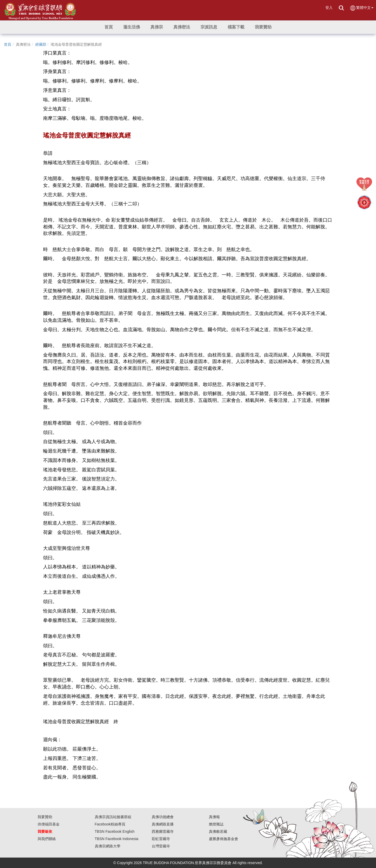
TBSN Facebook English (115, 831)
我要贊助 (45, 817)
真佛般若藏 (218, 831)
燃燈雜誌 (216, 824)
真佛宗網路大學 (108, 846)
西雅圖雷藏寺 (163, 831)
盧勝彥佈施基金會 (224, 839)
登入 (329, 8)
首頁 (8, 44)
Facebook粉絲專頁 (110, 824)
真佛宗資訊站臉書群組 (113, 817)
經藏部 (41, 44)
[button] (132, 27)
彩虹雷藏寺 (161, 839)
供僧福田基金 (49, 824)
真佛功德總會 (163, 817)
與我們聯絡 (47, 839)
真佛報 (214, 817)
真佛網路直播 (163, 824)
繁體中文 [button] (362, 8)
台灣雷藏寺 (161, 846)
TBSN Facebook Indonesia (117, 839)
